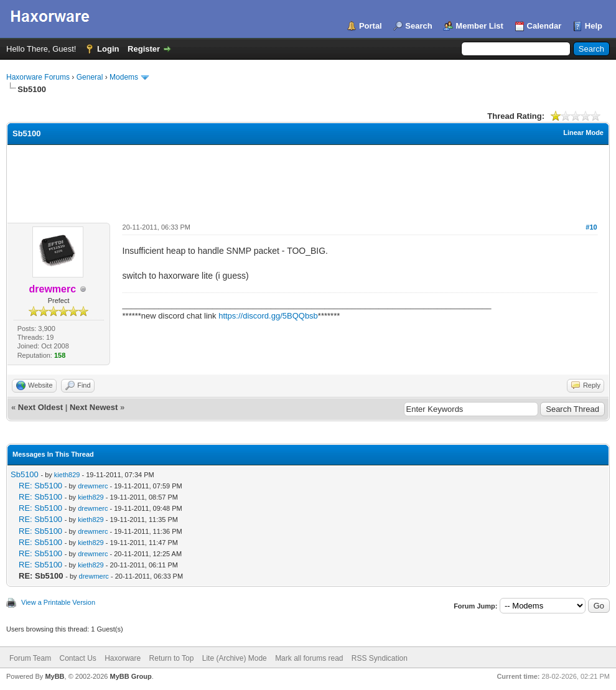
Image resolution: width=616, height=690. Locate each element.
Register (144, 49)
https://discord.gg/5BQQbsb (268, 316)
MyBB (54, 676)
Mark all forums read (309, 658)
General (90, 77)
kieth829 (67, 475)
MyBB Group (130, 676)
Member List (479, 26)
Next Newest (94, 407)
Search (418, 26)
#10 (591, 227)
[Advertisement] (308, 179)
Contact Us (77, 658)
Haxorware (123, 658)
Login (108, 49)
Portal (371, 26)
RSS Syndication (380, 658)
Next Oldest (40, 407)
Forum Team (30, 658)
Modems (124, 77)
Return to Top (172, 658)
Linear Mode (583, 133)
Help (594, 26)
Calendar (544, 26)
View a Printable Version (58, 602)
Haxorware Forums (38, 77)
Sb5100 (25, 474)
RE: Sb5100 (40, 486)
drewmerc (93, 486)
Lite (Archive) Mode (235, 658)
